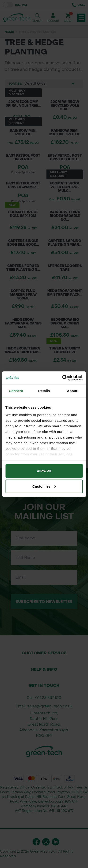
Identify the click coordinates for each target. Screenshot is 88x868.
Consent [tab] (16, 391)
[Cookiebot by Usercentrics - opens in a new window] (63, 378)
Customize (44, 486)
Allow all (44, 471)
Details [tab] (44, 391)
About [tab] (72, 391)
